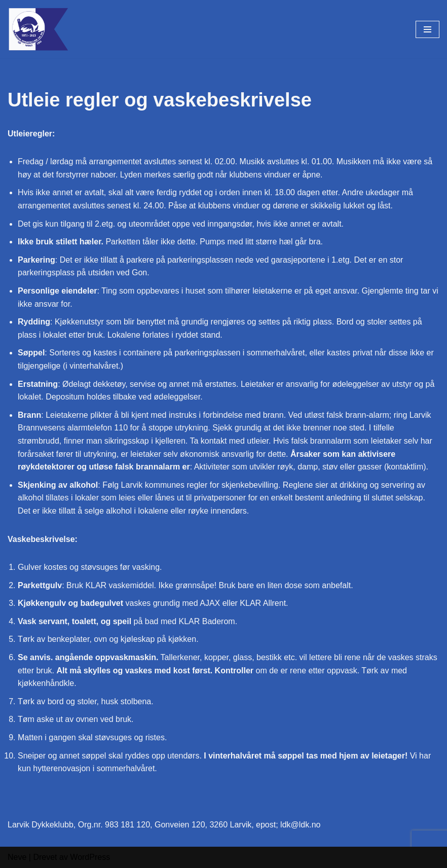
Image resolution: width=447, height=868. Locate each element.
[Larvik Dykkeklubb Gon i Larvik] (38, 29)
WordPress (90, 857)
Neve (17, 857)
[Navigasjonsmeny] (427, 29)
